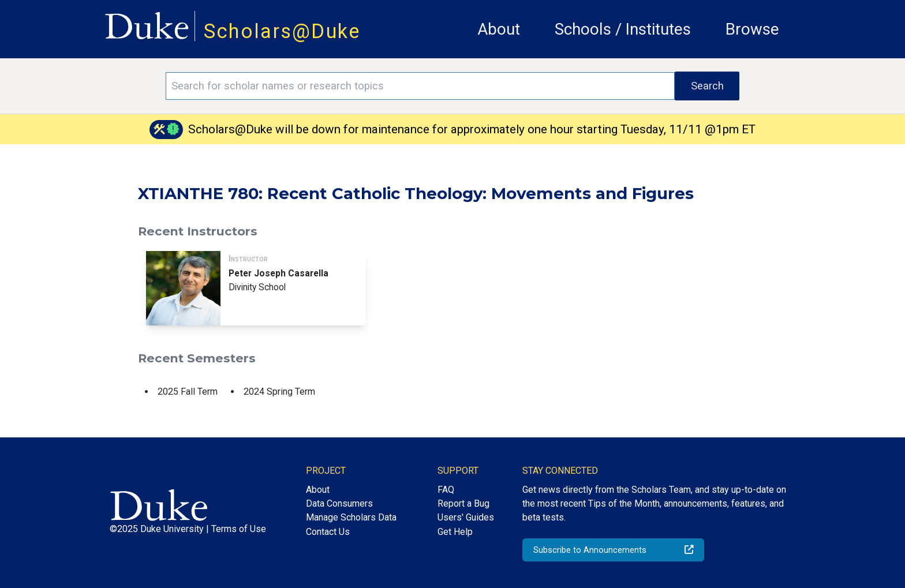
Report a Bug (463, 503)
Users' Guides (466, 517)
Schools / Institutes (623, 29)
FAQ (446, 490)
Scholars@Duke (282, 31)
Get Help (455, 532)
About (499, 29)
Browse (752, 29)
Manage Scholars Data (351, 517)
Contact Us (328, 532)
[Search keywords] (420, 86)
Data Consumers (339, 503)
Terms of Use (239, 529)
